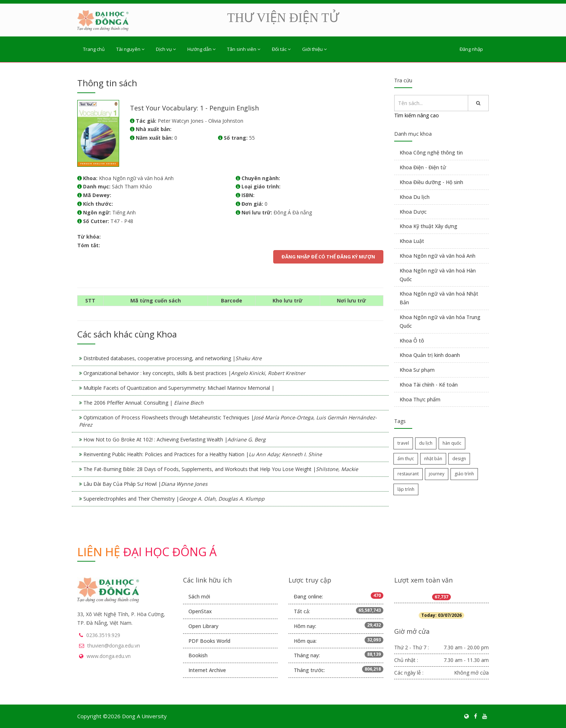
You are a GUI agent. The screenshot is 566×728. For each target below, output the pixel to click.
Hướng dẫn (201, 49)
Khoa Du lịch (415, 197)
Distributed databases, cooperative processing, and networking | (173, 358)
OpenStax (200, 611)
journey (437, 474)
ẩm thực (406, 459)
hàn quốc (452, 443)
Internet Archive (207, 670)
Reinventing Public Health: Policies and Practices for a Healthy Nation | (203, 454)
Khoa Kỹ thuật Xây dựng (428, 226)
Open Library (203, 626)
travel (403, 443)
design (459, 459)
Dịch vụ (166, 49)
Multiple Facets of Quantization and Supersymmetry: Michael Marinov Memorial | (179, 388)
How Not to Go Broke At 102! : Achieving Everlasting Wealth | (175, 439)
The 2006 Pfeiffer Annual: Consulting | (143, 403)
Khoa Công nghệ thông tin (431, 152)
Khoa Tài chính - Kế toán (429, 385)
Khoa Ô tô (412, 341)
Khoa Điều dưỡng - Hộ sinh (431, 182)
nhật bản (433, 459)
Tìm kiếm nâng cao (417, 115)
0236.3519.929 (103, 635)
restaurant (408, 474)
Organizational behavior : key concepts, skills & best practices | (194, 373)
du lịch (426, 443)
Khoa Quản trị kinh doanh (430, 355)
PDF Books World (209, 641)
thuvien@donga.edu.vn (114, 646)
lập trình (406, 489)
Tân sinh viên (244, 49)
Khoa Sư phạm (417, 370)
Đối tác (281, 49)
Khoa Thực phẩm (420, 399)
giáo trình (464, 474)
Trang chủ (94, 49)
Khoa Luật (412, 241)
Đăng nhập (471, 49)
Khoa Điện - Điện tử (423, 167)
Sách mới (199, 596)
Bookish (198, 655)
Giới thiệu (314, 49)
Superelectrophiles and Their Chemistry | (174, 499)
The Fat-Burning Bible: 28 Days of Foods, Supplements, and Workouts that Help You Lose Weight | (221, 469)
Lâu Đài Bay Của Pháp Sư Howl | (145, 484)
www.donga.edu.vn (109, 656)
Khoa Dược (413, 212)
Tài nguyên (130, 49)
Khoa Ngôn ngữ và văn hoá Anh (437, 256)
